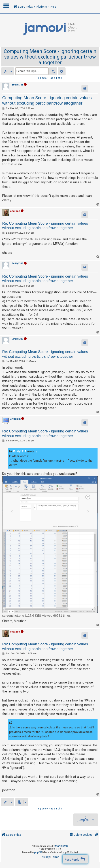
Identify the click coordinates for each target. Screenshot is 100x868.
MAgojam (15, 419)
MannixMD (62, 846)
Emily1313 (17, 85)
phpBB (38, 852)
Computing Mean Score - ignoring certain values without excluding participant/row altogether (50, 57)
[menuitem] (81, 835)
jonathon (15, 211)
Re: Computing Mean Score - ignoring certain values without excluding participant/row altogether (45, 226)
